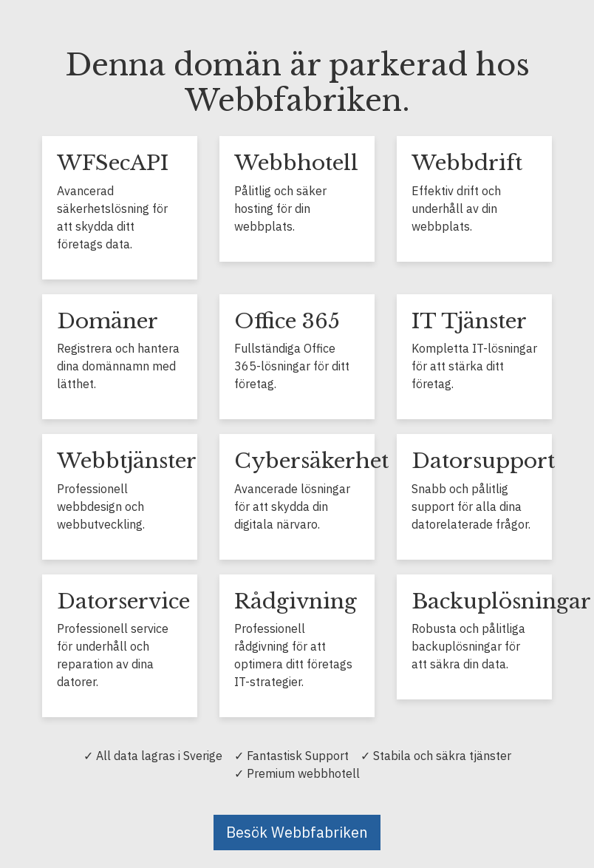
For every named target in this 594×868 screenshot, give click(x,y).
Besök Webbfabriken (297, 832)
